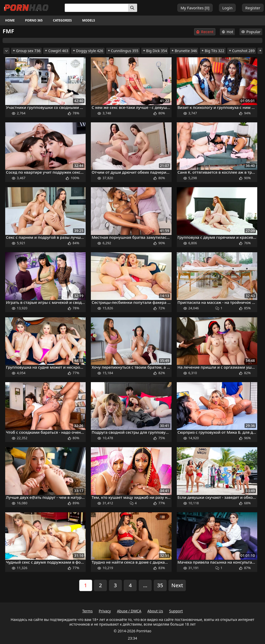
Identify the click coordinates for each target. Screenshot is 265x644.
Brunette (184, 51)
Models (89, 20)
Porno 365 (34, 20)
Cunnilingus (123, 51)
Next (177, 585)
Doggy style (88, 51)
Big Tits (213, 51)
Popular (251, 32)
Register (253, 8)
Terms (87, 611)
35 (160, 585)
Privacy (105, 611)
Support (176, 611)
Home (10, 20)
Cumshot (242, 51)
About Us (155, 611)
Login (227, 8)
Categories (62, 20)
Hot (227, 32)
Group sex (26, 51)
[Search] (133, 8)
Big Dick (155, 51)
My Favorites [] (195, 8)
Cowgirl (56, 51)
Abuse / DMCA (129, 611)
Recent (205, 32)
